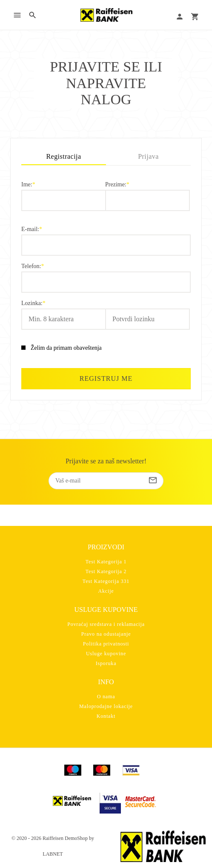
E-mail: (30, 229)
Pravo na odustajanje (106, 634)
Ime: (27, 185)
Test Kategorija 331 (106, 581)
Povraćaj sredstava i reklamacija (106, 624)
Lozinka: (32, 303)
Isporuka (106, 663)
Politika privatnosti (106, 644)
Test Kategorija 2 (106, 571)
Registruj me (106, 378)
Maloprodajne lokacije (106, 706)
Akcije (106, 591)
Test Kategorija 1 (106, 562)
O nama (106, 697)
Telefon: (31, 266)
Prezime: (116, 185)
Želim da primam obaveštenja (66, 348)
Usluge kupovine (106, 654)
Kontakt (106, 716)
